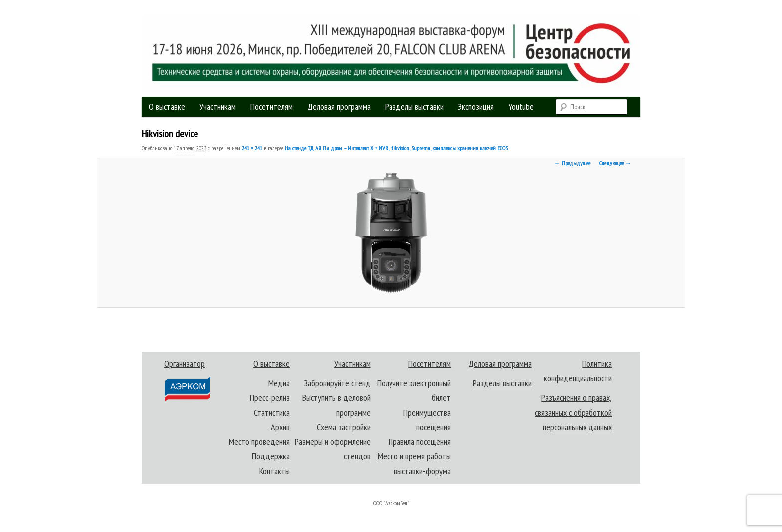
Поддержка (271, 456)
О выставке (167, 106)
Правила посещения (420, 442)
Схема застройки (344, 427)
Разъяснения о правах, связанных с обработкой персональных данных (573, 412)
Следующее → (615, 163)
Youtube (521, 106)
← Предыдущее (572, 163)
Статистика (272, 413)
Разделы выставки (414, 106)
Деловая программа (339, 106)
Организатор (187, 380)
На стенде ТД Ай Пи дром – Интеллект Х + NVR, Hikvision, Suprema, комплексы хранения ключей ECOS (396, 148)
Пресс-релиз (270, 398)
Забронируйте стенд (337, 383)
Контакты (275, 471)
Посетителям (272, 106)
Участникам (218, 106)
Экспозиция (476, 106)
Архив (280, 427)
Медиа (279, 383)
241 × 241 (252, 148)
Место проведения (259, 442)
